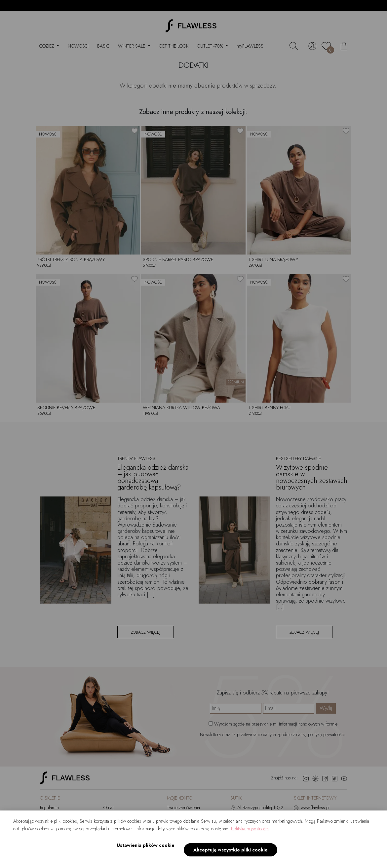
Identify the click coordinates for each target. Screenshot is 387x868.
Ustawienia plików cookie (144, 853)
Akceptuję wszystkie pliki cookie (229, 853)
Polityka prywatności (250, 836)
